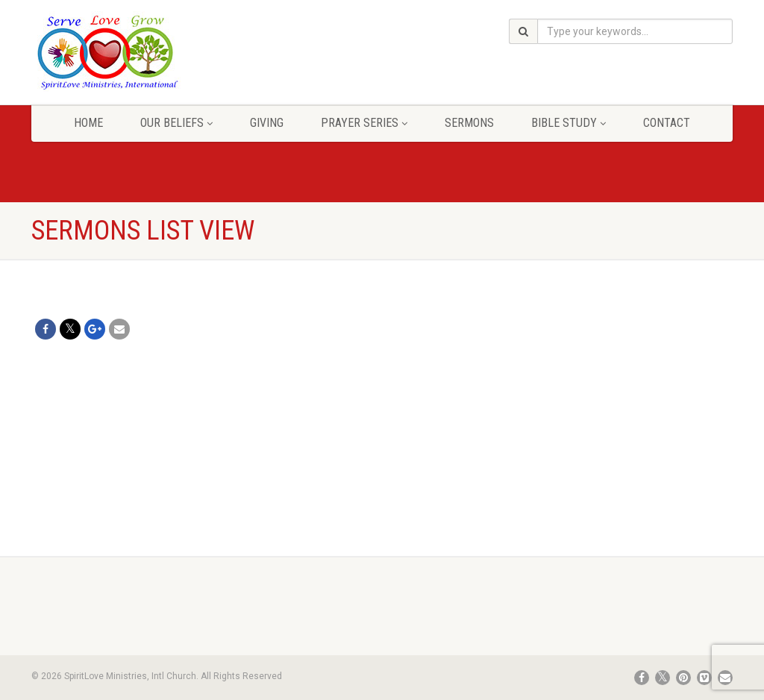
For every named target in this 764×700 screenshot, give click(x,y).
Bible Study (569, 123)
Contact (667, 123)
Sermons (469, 123)
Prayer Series (364, 123)
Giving (267, 123)
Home (88, 123)
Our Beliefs (176, 123)
